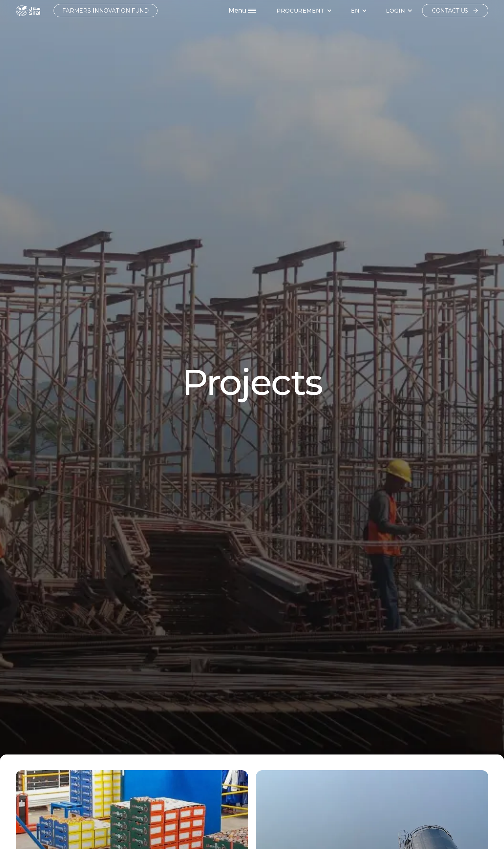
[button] (304, 11)
